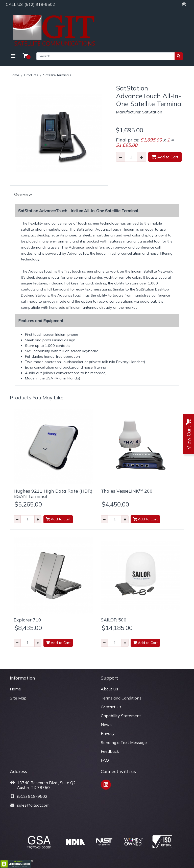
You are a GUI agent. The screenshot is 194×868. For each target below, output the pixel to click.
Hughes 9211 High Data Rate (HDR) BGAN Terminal (53, 494)
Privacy (108, 733)
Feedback (110, 751)
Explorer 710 (27, 620)
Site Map (18, 698)
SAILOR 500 (114, 620)
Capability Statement (121, 716)
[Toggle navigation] (13, 56)
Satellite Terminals (57, 75)
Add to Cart (165, 157)
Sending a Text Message (124, 742)
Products (31, 75)
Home (15, 75)
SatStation (152, 112)
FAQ (105, 760)
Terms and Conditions (121, 698)
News (106, 725)
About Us (110, 689)
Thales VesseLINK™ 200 (127, 491)
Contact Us (111, 707)
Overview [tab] (23, 194)
